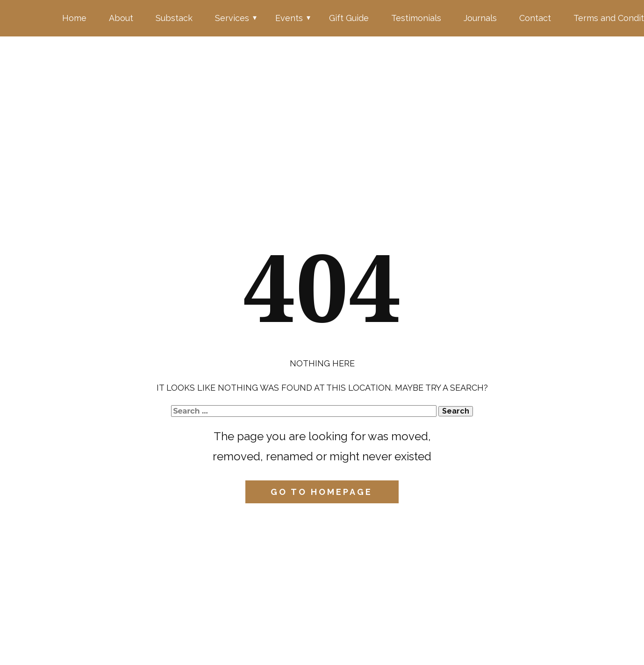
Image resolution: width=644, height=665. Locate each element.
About (121, 18)
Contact (535, 18)
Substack (174, 18)
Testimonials (416, 18)
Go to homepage (322, 492)
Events (289, 18)
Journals (480, 18)
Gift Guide (349, 18)
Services (232, 18)
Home (74, 18)
